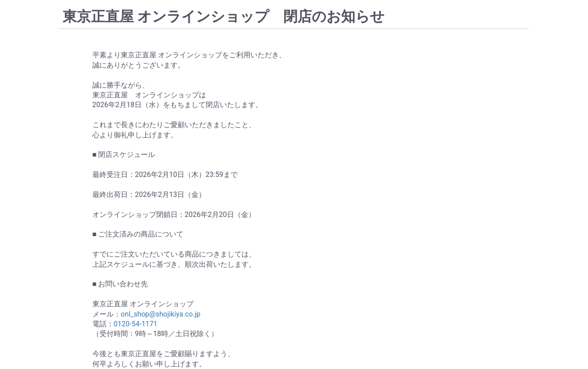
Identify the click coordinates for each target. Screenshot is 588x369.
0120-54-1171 (136, 324)
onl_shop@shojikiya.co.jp (161, 314)
